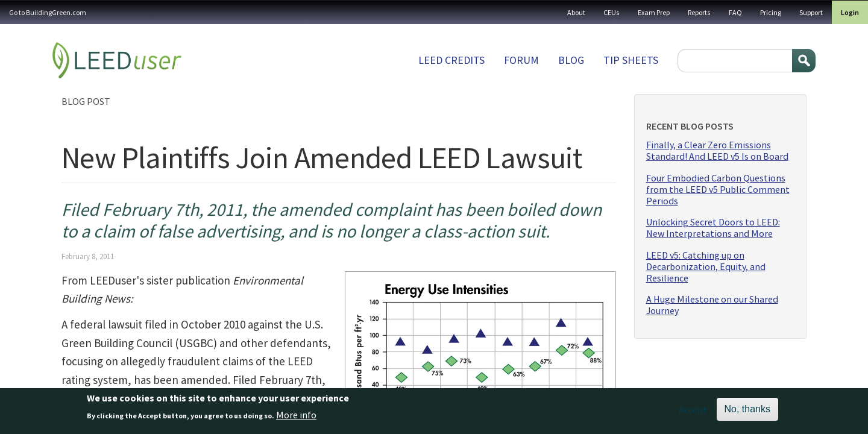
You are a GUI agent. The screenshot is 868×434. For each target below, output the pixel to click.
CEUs (612, 12)
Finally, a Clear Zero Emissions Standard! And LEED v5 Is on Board (717, 151)
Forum (521, 60)
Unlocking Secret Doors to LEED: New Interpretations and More (713, 228)
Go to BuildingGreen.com (48, 12)
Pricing (771, 12)
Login (850, 12)
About (576, 12)
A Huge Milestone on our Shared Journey (712, 305)
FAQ (735, 12)
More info (296, 418)
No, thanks (747, 412)
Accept (693, 412)
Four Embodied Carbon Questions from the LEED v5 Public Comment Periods (718, 190)
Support (811, 12)
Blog (571, 60)
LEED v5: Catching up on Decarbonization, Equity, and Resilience (706, 267)
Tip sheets (631, 60)
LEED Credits (451, 60)
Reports (699, 12)
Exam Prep (654, 12)
